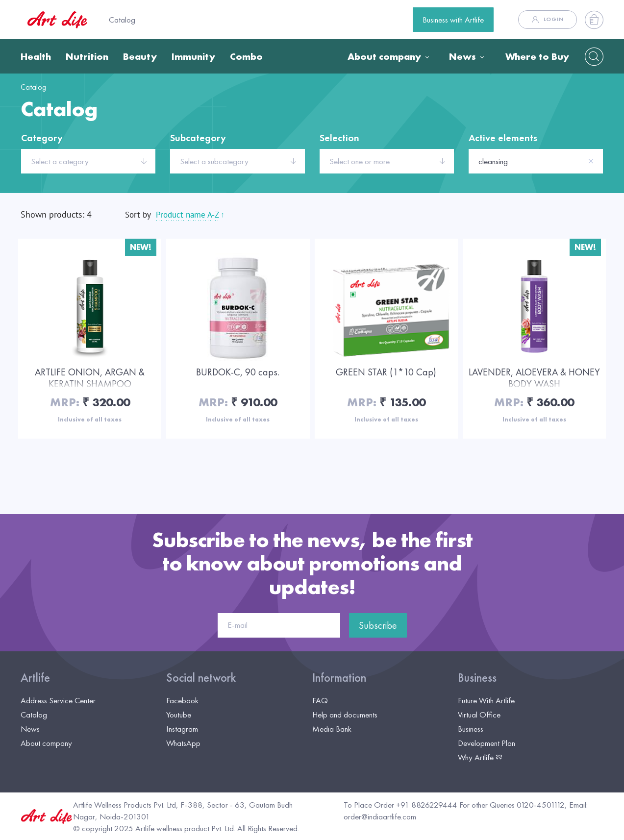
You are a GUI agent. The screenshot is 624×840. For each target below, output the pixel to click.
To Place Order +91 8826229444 (400, 805)
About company (384, 56)
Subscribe (378, 625)
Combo (246, 56)
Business (477, 678)
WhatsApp (183, 743)
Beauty (140, 56)
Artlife (35, 678)
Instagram (182, 729)
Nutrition (87, 56)
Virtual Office (479, 715)
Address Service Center (58, 700)
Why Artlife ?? (480, 757)
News (462, 56)
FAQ (320, 700)
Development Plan (487, 743)
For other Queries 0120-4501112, (513, 805)
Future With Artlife (486, 700)
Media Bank (332, 729)
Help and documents (345, 715)
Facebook (182, 700)
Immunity (193, 56)
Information (339, 678)
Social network (201, 678)
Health (36, 56)
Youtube (179, 715)
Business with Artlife (453, 20)
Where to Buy (537, 56)
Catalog (122, 20)
